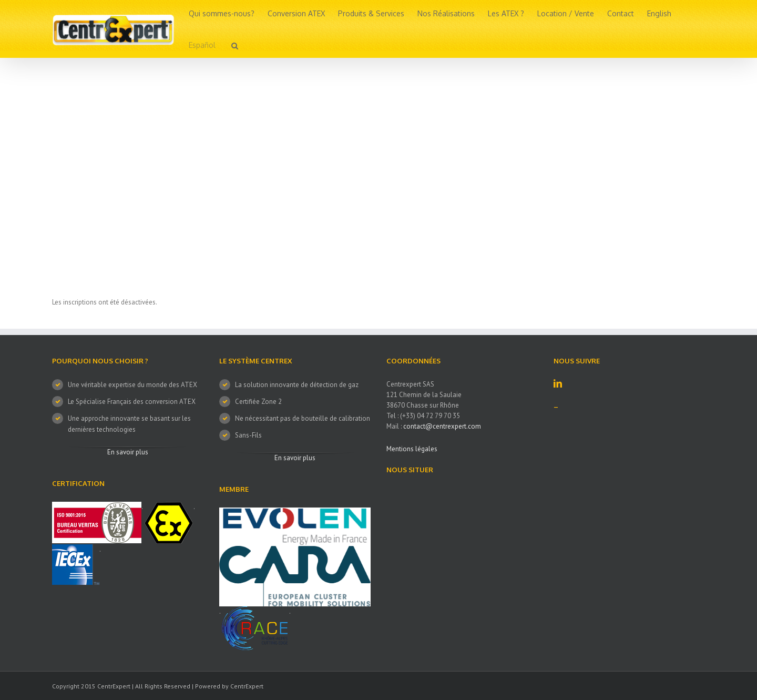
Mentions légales (412, 449)
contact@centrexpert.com (442, 426)
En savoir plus (128, 452)
